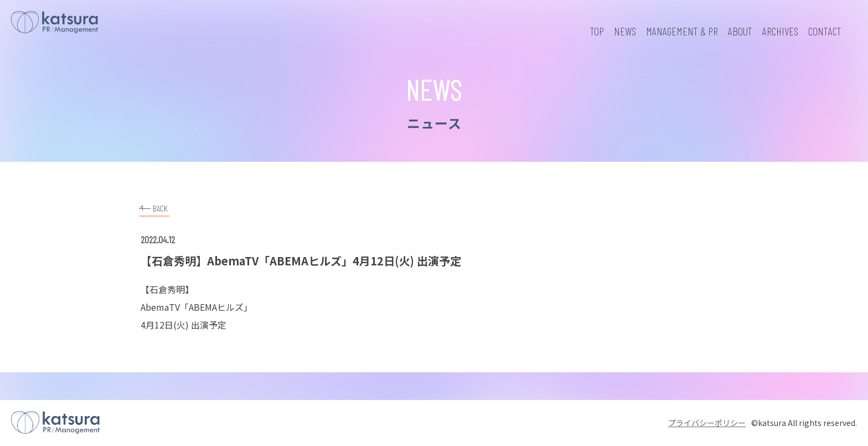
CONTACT (825, 31)
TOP (597, 31)
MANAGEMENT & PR (682, 31)
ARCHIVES (780, 31)
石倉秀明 (167, 289)
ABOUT (740, 31)
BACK (154, 207)
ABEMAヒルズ (216, 307)
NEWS (625, 31)
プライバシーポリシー (707, 423)
